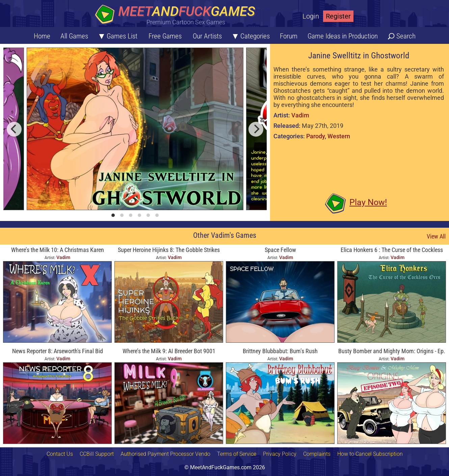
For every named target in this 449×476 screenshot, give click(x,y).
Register (338, 16)
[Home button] (177, 15)
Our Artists (207, 36)
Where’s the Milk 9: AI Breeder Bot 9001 (169, 351)
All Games (74, 36)
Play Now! (368, 202)
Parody (315, 136)
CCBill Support (97, 454)
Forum (289, 36)
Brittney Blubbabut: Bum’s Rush (280, 351)
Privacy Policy (280, 454)
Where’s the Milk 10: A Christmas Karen (58, 250)
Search (406, 36)
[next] (256, 129)
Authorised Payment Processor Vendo (165, 454)
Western (339, 136)
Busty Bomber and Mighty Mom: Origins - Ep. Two (392, 352)
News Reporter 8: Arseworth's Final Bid (58, 351)
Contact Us (60, 454)
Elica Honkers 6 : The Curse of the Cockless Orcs (392, 250)
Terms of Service (237, 454)
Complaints (317, 454)
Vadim (300, 115)
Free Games (165, 36)
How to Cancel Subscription (370, 454)
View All (436, 236)
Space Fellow (280, 250)
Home (42, 36)
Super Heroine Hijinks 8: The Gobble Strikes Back (169, 250)
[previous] (14, 129)
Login (311, 16)
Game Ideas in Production (343, 36)
